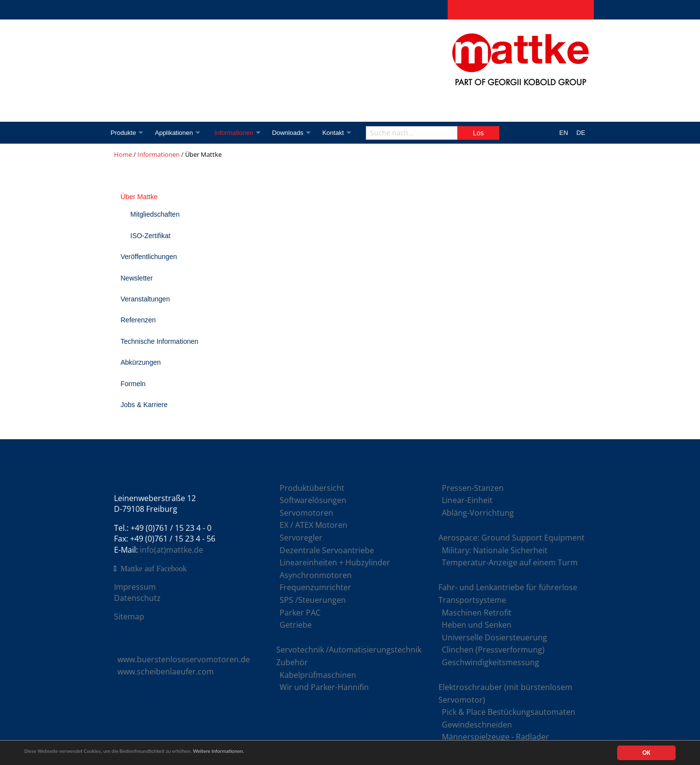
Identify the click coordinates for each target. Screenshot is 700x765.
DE (581, 133)
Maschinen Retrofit (477, 613)
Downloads (295, 133)
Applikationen (176, 133)
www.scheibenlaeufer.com (166, 672)
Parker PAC (300, 613)
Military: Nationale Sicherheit (495, 550)
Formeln (133, 384)
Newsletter (137, 278)
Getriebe (296, 625)
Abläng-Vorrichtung (478, 513)
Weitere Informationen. (265, 754)
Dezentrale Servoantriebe (327, 550)
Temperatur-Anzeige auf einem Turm (510, 562)
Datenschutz (137, 598)
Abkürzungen (141, 362)
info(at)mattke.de (171, 550)
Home (123, 154)
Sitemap (129, 616)
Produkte (123, 133)
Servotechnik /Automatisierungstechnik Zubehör (349, 656)
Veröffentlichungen (149, 257)
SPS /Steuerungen (313, 600)
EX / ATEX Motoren (313, 525)
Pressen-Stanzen (473, 488)
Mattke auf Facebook (153, 569)
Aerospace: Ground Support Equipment (511, 538)
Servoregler (301, 538)
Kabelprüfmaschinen (318, 675)
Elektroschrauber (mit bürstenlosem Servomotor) (505, 693)
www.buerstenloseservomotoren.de (184, 659)
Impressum (135, 587)
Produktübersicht (312, 488)
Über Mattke (139, 197)
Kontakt (343, 133)
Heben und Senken (477, 625)
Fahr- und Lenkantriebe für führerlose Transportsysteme (508, 594)
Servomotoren (306, 513)
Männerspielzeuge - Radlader (495, 737)
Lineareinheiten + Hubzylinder (335, 562)
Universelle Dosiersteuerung (494, 637)
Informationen (239, 133)
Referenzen (138, 320)
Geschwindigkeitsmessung (491, 662)
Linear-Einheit (467, 500)
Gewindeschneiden (477, 725)
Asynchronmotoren (316, 575)
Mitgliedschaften (155, 214)
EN (564, 133)
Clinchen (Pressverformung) (493, 650)
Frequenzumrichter (315, 587)
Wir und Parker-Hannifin (324, 687)
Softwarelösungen (313, 500)
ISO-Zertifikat (151, 236)
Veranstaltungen (145, 299)
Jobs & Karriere (144, 405)
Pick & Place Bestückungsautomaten (509, 712)
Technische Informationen (160, 341)
